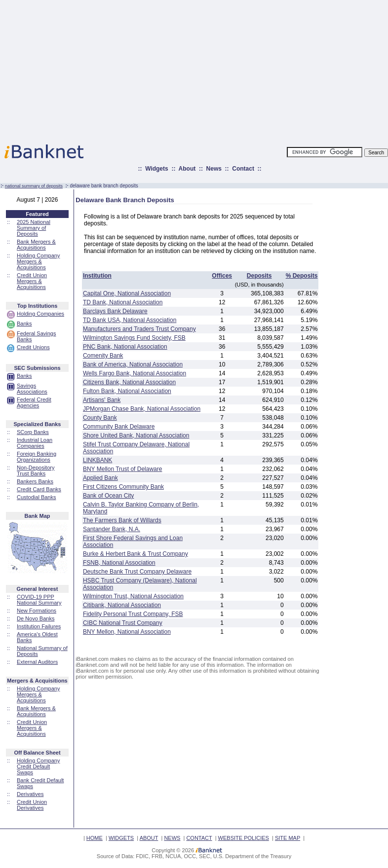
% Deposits (302, 276)
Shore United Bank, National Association (136, 435)
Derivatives (30, 794)
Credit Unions (33, 347)
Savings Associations (32, 389)
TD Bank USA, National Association (130, 320)
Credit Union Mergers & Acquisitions (32, 281)
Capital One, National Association (127, 293)
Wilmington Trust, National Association (133, 596)
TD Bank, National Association (123, 302)
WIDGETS (121, 838)
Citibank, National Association (122, 605)
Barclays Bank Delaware (115, 311)
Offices (222, 276)
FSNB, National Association (119, 563)
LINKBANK (97, 460)
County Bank (100, 418)
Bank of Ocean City (108, 496)
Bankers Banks (35, 481)
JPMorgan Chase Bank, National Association (142, 409)
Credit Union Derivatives (32, 805)
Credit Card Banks (39, 489)
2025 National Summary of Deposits (34, 228)
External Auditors (37, 662)
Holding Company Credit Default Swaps (38, 766)
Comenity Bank (103, 356)
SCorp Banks (33, 432)
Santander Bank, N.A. (112, 529)
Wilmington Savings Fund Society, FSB (134, 338)
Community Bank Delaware (119, 427)
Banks (24, 324)
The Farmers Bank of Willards (122, 520)
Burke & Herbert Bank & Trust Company (136, 554)
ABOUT (149, 838)
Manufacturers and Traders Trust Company (139, 329)
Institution (97, 276)
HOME (95, 838)
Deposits (259, 276)
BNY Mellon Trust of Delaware (123, 469)
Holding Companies (40, 314)
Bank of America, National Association (133, 364)
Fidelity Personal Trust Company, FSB (133, 614)
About (187, 169)
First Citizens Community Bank (123, 487)
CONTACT (199, 838)
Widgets (157, 169)
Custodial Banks (37, 497)
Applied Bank (100, 478)
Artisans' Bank (102, 400)
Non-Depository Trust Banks (36, 470)
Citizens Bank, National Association (129, 382)
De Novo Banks (36, 618)
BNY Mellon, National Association (127, 632)
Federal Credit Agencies (34, 402)
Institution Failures (39, 626)
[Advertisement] (237, 69)
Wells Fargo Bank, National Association (135, 373)
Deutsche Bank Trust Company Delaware (137, 572)
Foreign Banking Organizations (37, 457)
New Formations (37, 611)
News (214, 169)
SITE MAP (288, 838)
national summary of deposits (34, 186)
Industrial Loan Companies (35, 443)
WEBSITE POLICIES (244, 838)
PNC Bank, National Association (125, 347)
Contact (243, 169)
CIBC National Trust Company (123, 623)
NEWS (172, 838)
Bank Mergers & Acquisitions (36, 245)
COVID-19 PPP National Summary (39, 600)
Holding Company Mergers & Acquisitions (38, 261)
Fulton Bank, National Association (127, 391)
